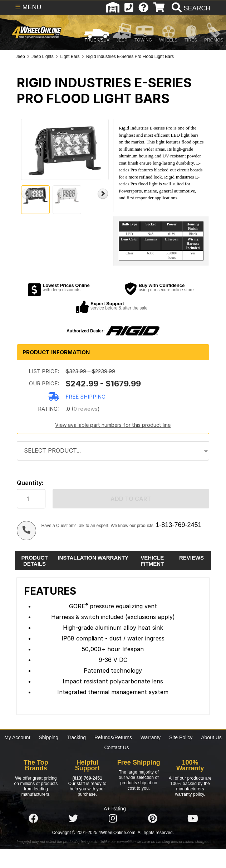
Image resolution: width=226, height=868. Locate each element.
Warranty (151, 737)
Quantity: (30, 483)
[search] (190, 8)
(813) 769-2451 (87, 778)
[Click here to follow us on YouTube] (193, 819)
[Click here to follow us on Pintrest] (153, 819)
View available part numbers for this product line (113, 425)
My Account (17, 737)
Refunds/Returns (113, 737)
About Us (211, 737)
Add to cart (131, 499)
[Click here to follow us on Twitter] (73, 819)
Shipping (48, 737)
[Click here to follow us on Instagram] (113, 819)
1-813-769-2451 (178, 525)
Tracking (76, 737)
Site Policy (181, 737)
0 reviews (86, 409)
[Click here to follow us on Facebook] (33, 819)
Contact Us (116, 747)
